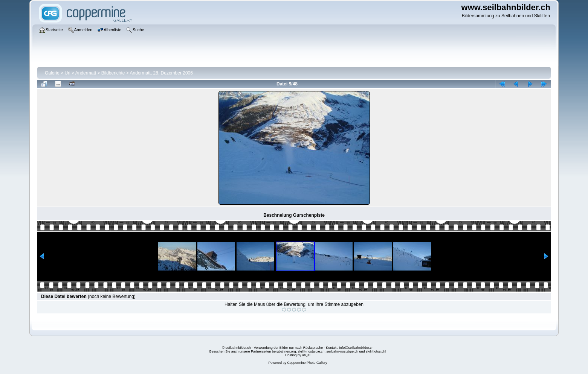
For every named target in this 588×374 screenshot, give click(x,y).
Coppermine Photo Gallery (307, 363)
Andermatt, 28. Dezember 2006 (161, 73)
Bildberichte (113, 73)
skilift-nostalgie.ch (311, 351)
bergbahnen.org (284, 351)
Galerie (52, 73)
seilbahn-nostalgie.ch (343, 351)
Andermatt (86, 73)
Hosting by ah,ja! (298, 355)
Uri (67, 73)
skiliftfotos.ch (376, 351)
